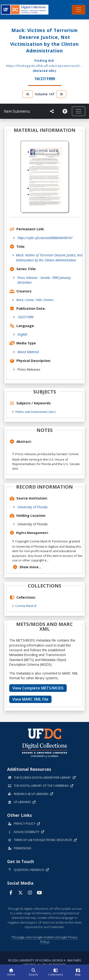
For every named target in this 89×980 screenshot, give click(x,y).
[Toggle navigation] (79, 10)
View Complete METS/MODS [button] (38, 688)
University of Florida (33, 507)
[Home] (11, 972)
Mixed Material (28, 352)
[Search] (33, 972)
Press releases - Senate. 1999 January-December (44, 280)
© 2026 (45, 963)
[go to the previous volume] (28, 94)
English (23, 334)
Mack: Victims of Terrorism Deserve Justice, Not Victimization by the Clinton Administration (49, 257)
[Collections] (56, 972)
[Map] (78, 972)
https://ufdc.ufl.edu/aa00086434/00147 (45, 238)
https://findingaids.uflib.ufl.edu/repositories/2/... (44, 66)
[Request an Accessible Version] (65, 111)
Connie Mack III (26, 606)
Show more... (27, 567)
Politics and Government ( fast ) (36, 412)
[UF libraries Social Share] (52, 111)
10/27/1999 (25, 317)
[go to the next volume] (61, 94)
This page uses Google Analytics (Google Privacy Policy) (44, 939)
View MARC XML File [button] (30, 699)
